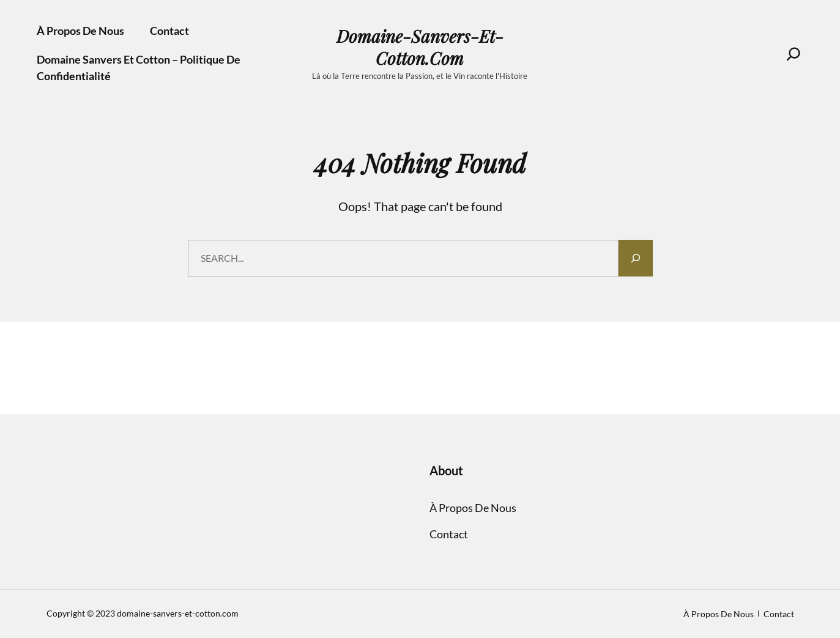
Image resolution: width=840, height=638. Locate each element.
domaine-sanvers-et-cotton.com (420, 47)
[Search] (794, 54)
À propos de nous (80, 31)
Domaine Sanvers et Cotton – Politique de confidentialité (139, 68)
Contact (169, 31)
